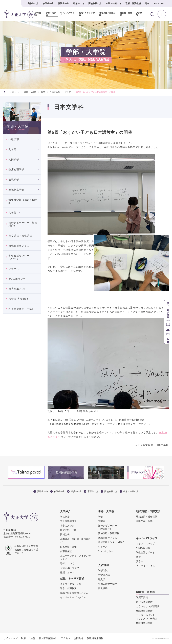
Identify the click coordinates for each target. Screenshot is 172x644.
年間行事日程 (143, 548)
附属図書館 (142, 597)
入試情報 (139, 14)
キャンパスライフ (67, 14)
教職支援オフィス (19, 246)
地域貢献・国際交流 (107, 14)
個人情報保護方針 (48, 638)
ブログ (68, 92)
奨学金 (140, 561)
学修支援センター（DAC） (19, 257)
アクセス (66, 638)
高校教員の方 (95, 3)
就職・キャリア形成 (87, 14)
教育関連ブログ (18, 289)
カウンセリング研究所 (148, 606)
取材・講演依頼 (133, 3)
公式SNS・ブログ (70, 568)
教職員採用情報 (95, 638)
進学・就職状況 (68, 588)
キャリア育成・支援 (71, 584)
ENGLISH (159, 3)
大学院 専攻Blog (18, 299)
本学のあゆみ (67, 526)
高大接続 (103, 588)
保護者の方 (63, 3)
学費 (138, 557)
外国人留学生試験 (107, 584)
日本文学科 (55, 92)
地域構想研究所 (144, 611)
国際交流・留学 (144, 521)
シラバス (14, 269)
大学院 (14, 213)
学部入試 (103, 570)
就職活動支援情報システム (74, 593)
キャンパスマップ (145, 544)
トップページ (11, 92)
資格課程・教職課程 (20, 236)
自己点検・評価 (68, 547)
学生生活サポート (145, 552)
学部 (43, 92)
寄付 (147, 3)
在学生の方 (48, 3)
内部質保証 (66, 551)
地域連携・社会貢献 (147, 517)
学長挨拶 (65, 517)
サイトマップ (10, 638)
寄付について (67, 563)
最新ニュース (67, 572)
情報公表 (65, 534)
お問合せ (79, 638)
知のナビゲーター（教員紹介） (23, 224)
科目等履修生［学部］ (21, 309)
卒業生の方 (79, 3)
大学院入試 (104, 575)
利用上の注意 (28, 638)
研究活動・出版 (68, 530)
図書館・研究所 (126, 14)
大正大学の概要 (68, 521)
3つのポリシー (17, 279)
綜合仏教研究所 (144, 602)
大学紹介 (38, 14)
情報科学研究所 (144, 623)
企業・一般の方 (113, 3)
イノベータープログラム (73, 597)
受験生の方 (33, 3)
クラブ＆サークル (145, 566)
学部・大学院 (51, 14)
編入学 (102, 579)
